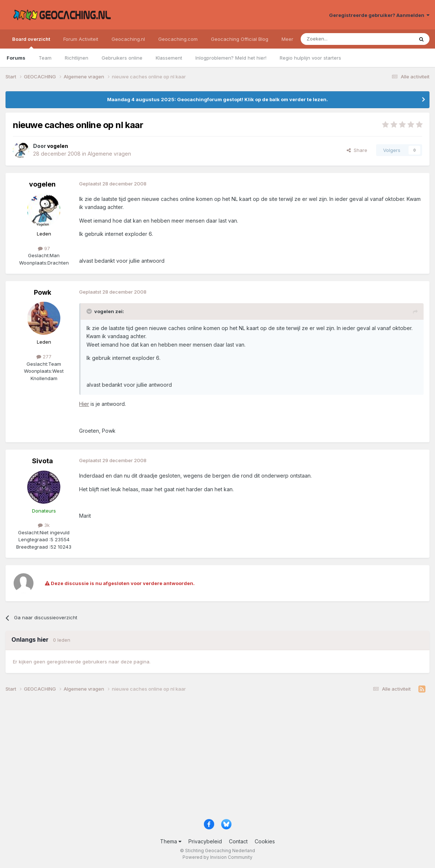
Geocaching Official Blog (240, 39)
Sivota (43, 461)
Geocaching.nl (128, 39)
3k (44, 525)
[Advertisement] (217, 758)
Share (357, 150)
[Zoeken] (334, 39)
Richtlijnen (77, 58)
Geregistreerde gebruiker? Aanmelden (379, 15)
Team (45, 58)
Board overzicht (31, 42)
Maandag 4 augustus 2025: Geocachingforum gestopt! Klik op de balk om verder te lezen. (217, 99)
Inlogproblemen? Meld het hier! (231, 58)
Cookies (265, 841)
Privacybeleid (205, 841)
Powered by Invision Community (217, 857)
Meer (287, 39)
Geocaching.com (178, 39)
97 (44, 248)
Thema (171, 841)
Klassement (169, 58)
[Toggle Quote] (90, 311)
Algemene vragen (109, 154)
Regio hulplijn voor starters (310, 58)
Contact (238, 841)
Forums (16, 58)
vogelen (42, 184)
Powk (43, 292)
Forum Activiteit (81, 39)
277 (44, 357)
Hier (84, 404)
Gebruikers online (122, 58)
